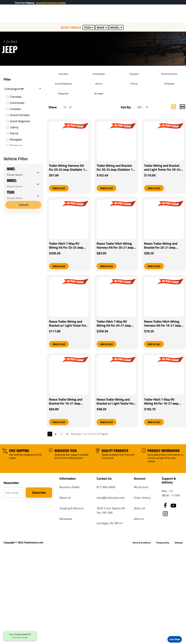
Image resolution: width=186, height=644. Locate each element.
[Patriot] (7, 133)
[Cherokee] (7, 97)
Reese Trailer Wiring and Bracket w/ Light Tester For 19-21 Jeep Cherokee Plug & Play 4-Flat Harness (116, 402)
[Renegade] (7, 139)
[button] (60, 188)
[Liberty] (7, 127)
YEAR (89, 27)
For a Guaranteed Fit (20, 636)
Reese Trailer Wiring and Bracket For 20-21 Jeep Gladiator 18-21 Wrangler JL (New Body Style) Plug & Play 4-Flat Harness (163, 246)
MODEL (116, 27)
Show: (53, 107)
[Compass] (7, 109)
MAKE (102, 27)
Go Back (12, 42)
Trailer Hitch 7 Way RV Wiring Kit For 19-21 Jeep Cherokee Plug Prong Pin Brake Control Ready (161, 402)
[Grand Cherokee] (7, 115)
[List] (182, 107)
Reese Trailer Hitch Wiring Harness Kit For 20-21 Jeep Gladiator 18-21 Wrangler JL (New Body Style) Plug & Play (116, 246)
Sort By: (126, 107)
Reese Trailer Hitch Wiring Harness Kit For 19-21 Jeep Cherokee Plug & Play (163, 324)
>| (67, 435)
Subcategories (14, 89)
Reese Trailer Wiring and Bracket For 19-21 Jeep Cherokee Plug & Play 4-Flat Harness (68, 402)
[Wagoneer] (7, 146)
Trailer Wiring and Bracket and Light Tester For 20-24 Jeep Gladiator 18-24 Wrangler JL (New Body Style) (162, 168)
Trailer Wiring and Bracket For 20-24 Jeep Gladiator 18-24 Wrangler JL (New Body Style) (116, 168)
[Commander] (7, 103)
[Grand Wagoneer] (7, 121)
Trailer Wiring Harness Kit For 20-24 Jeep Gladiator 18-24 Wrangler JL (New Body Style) (68, 168)
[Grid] (173, 107)
